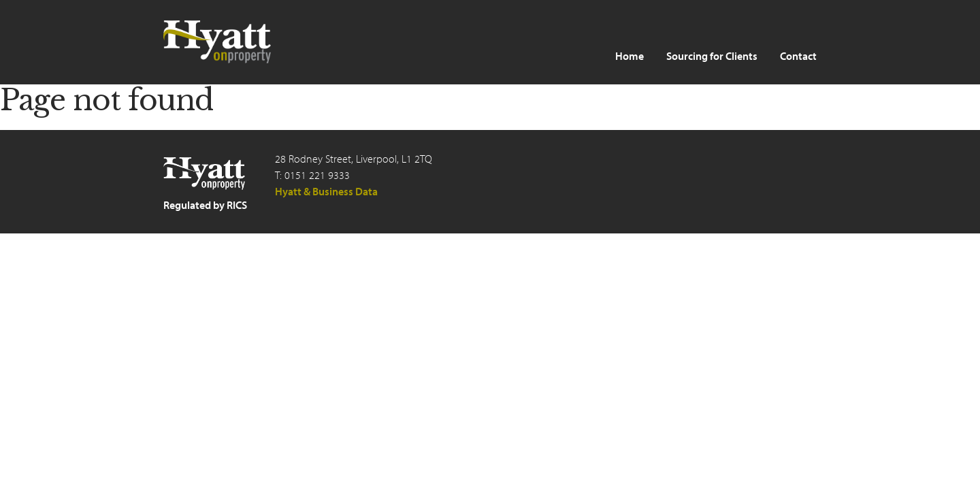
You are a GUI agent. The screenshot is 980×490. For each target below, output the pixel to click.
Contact (798, 56)
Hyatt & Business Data (326, 191)
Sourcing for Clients (712, 56)
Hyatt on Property (218, 42)
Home (630, 56)
